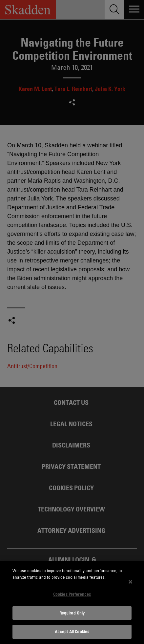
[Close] (131, 582)
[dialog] (72, 602)
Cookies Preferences (72, 594)
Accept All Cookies (72, 632)
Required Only (72, 613)
